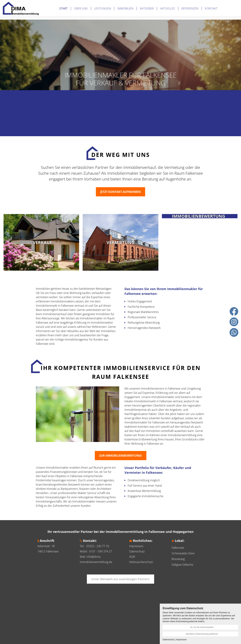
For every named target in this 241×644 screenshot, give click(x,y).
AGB (132, 557)
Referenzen (162, 7)
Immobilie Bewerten (214, 7)
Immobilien (98, 7)
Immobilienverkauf (55, 314)
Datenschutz (137, 551)
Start (36, 7)
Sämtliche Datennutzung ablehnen (202, 634)
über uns (68, 335)
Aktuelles (140, 7)
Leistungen (75, 7)
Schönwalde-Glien (183, 553)
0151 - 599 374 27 (101, 551)
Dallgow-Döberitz (182, 565)
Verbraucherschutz (141, 562)
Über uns (53, 7)
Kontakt (183, 7)
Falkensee (178, 548)
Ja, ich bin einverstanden (202, 627)
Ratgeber (119, 7)
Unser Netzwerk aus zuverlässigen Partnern (121, 579)
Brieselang (178, 559)
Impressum (136, 546)
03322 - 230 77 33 (98, 546)
